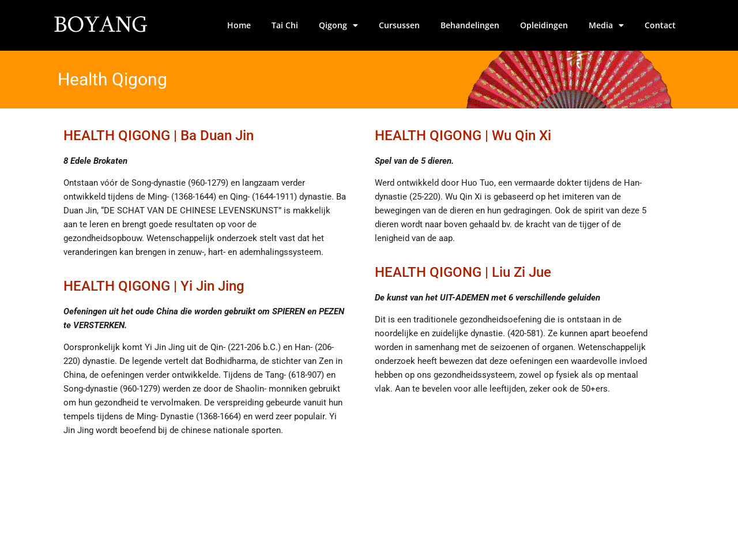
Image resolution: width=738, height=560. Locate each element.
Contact (660, 25)
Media (606, 25)
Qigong (338, 25)
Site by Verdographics (638, 539)
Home (239, 25)
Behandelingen (470, 25)
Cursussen (399, 25)
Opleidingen (544, 25)
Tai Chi (285, 25)
